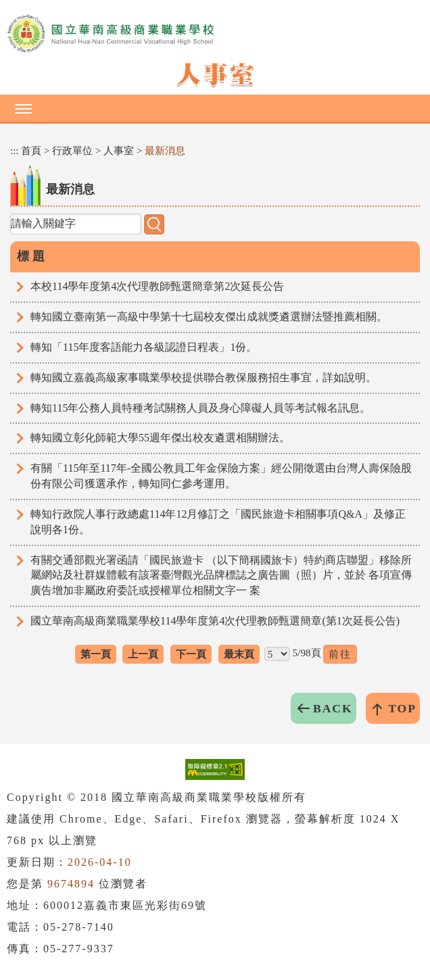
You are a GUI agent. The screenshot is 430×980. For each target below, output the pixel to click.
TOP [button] (402, 708)
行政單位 (72, 151)
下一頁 (191, 654)
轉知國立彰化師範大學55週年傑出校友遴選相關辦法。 (160, 438)
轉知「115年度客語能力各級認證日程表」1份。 (144, 347)
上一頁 (143, 654)
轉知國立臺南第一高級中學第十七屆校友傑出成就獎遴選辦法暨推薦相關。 (209, 317)
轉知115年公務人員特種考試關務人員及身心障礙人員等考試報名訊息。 (200, 408)
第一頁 (96, 654)
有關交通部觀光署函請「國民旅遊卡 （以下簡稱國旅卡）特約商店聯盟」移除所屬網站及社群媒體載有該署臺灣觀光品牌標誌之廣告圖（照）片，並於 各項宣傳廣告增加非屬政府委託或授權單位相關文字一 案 (221, 575)
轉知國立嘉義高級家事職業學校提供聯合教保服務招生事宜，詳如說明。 (204, 377)
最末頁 (239, 654)
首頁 (31, 151)
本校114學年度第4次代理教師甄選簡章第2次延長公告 (157, 286)
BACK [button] (333, 708)
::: (15, 151)
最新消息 (165, 151)
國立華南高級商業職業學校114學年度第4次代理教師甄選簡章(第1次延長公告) (215, 621)
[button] (215, 108)
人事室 (119, 151)
